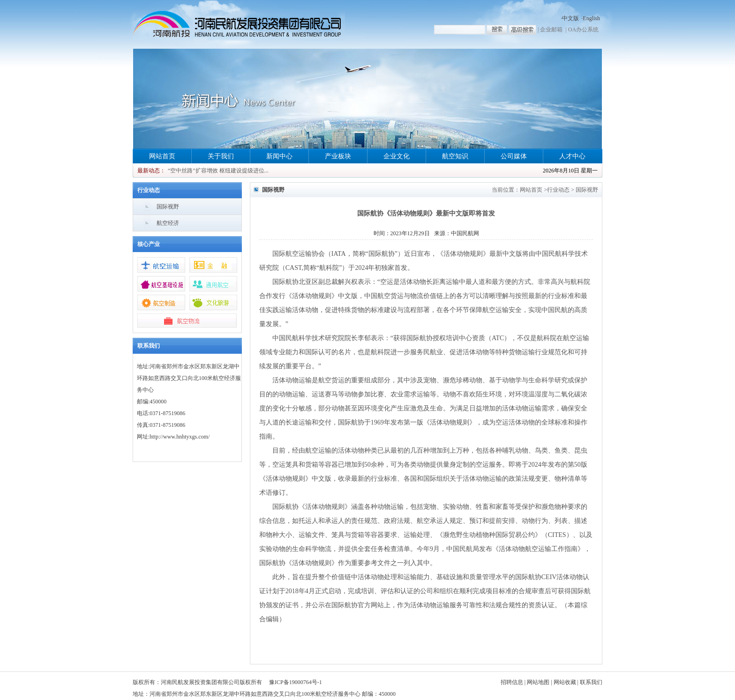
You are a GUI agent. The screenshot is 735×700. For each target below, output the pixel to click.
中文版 (570, 18)
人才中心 (572, 156)
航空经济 (168, 223)
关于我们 (221, 156)
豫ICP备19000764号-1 (296, 682)
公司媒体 (514, 156)
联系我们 (591, 682)
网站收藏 (565, 682)
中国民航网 (465, 233)
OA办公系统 (583, 30)
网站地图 (538, 682)
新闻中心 (279, 156)
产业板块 (338, 156)
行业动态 (558, 190)
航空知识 (455, 156)
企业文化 (397, 156)
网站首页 (162, 156)
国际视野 (168, 207)
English (591, 18)
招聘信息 (512, 682)
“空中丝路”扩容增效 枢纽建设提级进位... (218, 171)
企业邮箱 (551, 30)
